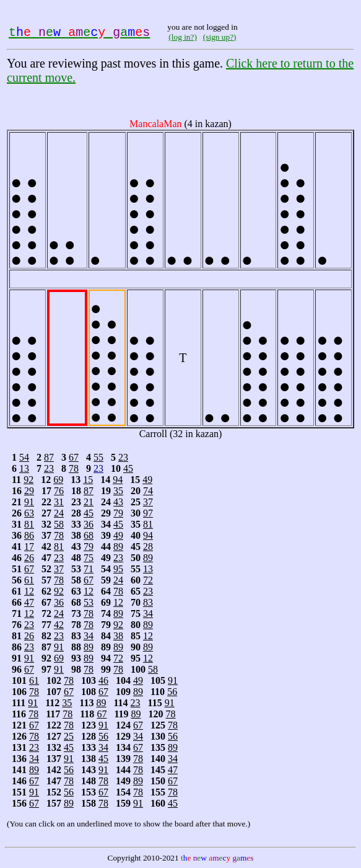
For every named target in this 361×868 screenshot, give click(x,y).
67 (74, 457)
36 (89, 524)
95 (118, 569)
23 (123, 457)
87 (49, 457)
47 (29, 602)
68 (89, 535)
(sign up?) (220, 37)
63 (29, 513)
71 (89, 569)
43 (118, 502)
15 (88, 480)
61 (29, 580)
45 (128, 468)
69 (58, 480)
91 (29, 502)
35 (118, 491)
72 (148, 580)
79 (118, 513)
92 (28, 480)
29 (29, 491)
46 (103, 680)
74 (148, 491)
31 (59, 502)
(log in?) (183, 37)
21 (89, 502)
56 (172, 692)
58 (59, 524)
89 (118, 547)
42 (59, 625)
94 (118, 480)
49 (147, 480)
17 (29, 547)
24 (59, 513)
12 (29, 591)
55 (98, 457)
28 (148, 547)
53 (89, 602)
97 (148, 513)
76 (59, 491)
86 (29, 535)
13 (24, 468)
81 (29, 524)
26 (29, 558)
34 (148, 613)
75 (89, 558)
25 (69, 736)
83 (148, 602)
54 (24, 457)
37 (148, 502)
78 (74, 468)
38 (118, 636)
